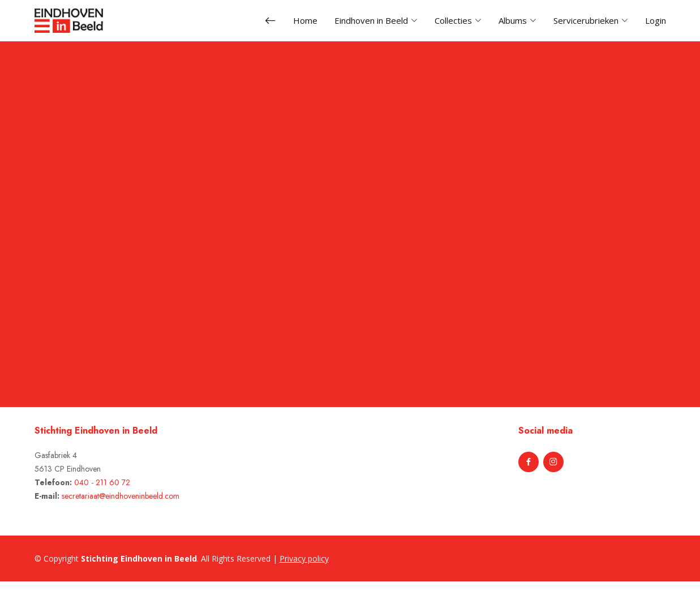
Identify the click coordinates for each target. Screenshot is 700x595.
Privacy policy (304, 558)
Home (305, 20)
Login (656, 20)
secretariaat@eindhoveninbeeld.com (121, 496)
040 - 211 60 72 (102, 482)
